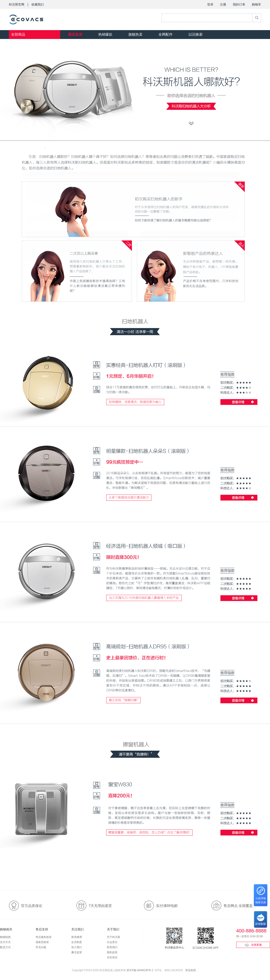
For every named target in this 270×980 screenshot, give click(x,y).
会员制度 (77, 942)
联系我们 (112, 947)
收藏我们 (38, 4)
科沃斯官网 (17, 4)
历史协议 (112, 957)
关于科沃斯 (114, 937)
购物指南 (5, 937)
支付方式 (5, 942)
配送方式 (5, 947)
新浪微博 (77, 937)
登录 (210, 4)
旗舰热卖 (135, 34)
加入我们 (77, 947)
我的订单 (239, 4)
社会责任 (112, 942)
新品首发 (75, 34)
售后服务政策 (44, 937)
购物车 (256, 4)
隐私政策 (112, 952)
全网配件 (166, 34)
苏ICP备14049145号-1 (140, 970)
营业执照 (191, 970)
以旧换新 (196, 34)
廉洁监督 (77, 952)
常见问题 (41, 947)
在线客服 (253, 945)
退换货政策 (42, 942)
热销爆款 (105, 34)
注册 (223, 4)
